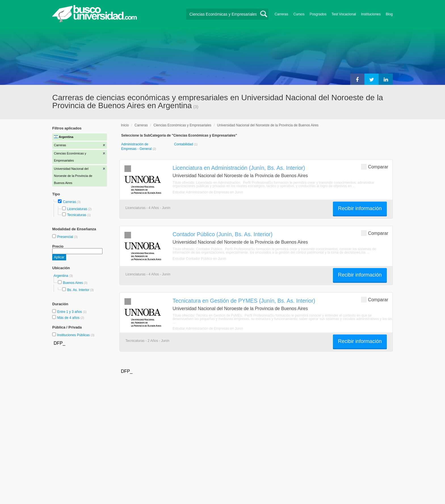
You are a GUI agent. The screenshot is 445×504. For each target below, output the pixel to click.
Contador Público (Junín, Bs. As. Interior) (222, 234)
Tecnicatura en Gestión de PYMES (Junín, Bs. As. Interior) (244, 301)
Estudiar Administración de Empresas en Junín (208, 192)
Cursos (299, 14)
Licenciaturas (77, 209)
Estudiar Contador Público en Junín (199, 259)
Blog (389, 14)
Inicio (125, 125)
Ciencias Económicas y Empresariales (182, 125)
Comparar (375, 167)
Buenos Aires (73, 283)
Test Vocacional (344, 14)
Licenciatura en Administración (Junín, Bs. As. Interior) (239, 168)
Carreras (282, 14)
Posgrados (318, 14)
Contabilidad (184, 144)
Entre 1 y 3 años (70, 312)
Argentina (61, 276)
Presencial (65, 237)
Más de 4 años (69, 318)
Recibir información (360, 208)
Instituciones (371, 14)
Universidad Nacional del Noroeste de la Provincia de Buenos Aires (268, 125)
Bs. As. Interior (78, 290)
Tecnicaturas (76, 215)
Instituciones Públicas (76, 335)
